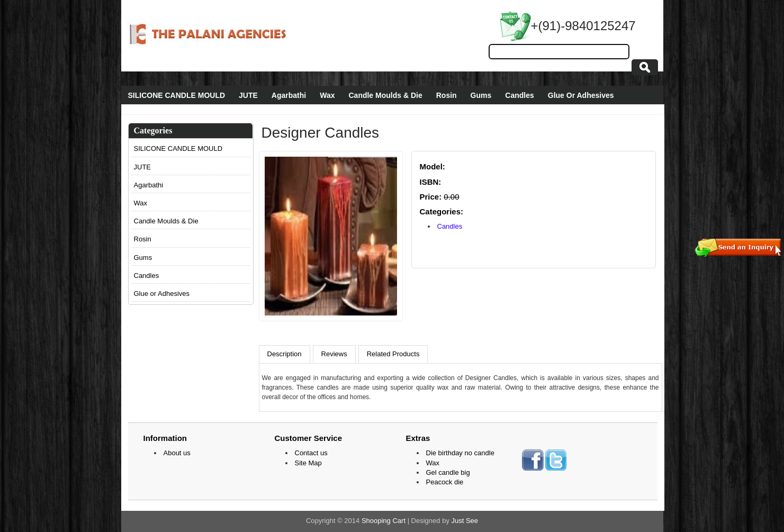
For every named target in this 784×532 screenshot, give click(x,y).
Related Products (393, 354)
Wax (327, 95)
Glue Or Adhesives (581, 95)
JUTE (248, 95)
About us (177, 453)
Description (285, 354)
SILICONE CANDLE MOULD (177, 95)
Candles (519, 95)
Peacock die (445, 482)
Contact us (311, 453)
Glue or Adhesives (162, 294)
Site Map (308, 463)
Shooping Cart (384, 521)
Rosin (447, 95)
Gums (481, 95)
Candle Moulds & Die (385, 95)
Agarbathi (289, 95)
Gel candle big (448, 472)
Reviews (334, 354)
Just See (465, 521)
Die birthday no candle (460, 453)
